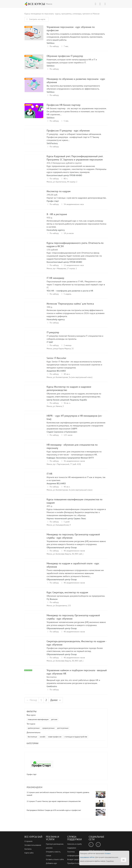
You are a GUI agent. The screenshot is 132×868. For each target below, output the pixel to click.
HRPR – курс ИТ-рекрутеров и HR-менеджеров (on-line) (34, 424)
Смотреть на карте (35, 19)
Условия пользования (33, 845)
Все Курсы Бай (33, 837)
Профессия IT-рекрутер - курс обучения (34, 139)
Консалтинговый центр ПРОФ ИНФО (64, 175)
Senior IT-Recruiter (34, 366)
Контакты (28, 849)
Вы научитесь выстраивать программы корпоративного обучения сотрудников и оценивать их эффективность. (73, 87)
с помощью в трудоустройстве (76, 737)
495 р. (50, 506)
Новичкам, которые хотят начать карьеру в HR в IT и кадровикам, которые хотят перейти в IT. (72, 61)
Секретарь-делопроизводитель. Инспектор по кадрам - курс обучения (34, 650)
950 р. (50, 218)
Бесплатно (52, 677)
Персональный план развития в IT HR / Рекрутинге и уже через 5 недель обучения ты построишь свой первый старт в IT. (76, 284)
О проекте (28, 841)
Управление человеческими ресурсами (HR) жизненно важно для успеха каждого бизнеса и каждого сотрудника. (76, 543)
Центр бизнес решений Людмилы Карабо (67, 400)
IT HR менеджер (34, 286)
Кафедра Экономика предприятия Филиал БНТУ (70, 458)
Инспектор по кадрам (34, 200)
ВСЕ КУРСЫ (35, 4)
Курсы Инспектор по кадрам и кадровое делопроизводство (34, 395)
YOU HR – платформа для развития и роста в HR (70, 291)
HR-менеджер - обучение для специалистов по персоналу (34, 453)
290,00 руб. (52, 195)
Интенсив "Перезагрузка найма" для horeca (34, 312)
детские (54, 719)
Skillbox (51, 43)
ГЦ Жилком (52, 599)
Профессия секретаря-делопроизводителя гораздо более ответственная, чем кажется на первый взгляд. (75, 650)
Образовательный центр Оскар (62, 547)
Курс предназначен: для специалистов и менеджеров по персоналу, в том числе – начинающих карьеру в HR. (74, 453)
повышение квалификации (38, 719)
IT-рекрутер (34, 341)
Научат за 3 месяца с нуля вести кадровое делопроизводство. (77, 198)
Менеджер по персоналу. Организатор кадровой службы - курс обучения (34, 543)
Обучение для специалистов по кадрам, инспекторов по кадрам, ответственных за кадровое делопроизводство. (74, 395)
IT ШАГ (50, 342)
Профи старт (53, 201)
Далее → (56, 700)
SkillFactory (52, 143)
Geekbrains (52, 686)
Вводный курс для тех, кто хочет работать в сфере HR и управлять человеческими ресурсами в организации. (73, 682)
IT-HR (34, 482)
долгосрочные (63, 728)
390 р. (50, 307)
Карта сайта (29, 853)
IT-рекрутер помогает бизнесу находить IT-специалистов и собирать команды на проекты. (75, 337)
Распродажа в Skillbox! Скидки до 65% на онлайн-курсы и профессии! (54, 810)
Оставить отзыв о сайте (55, 859)
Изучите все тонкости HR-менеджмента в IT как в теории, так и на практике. (76, 479)
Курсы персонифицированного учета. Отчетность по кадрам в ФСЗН (34, 251)
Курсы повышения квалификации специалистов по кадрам (34, 508)
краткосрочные (34, 728)
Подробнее (110, 861)
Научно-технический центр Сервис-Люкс (66, 518)
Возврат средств (74, 859)
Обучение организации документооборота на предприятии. (76, 596)
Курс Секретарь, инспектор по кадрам (34, 601)
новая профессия (55, 737)
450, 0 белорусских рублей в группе (64, 163)
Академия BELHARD (56, 371)
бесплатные (32, 737)
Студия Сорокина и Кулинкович (62, 432)
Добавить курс (51, 863)
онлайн (43, 737)
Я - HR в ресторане (34, 223)
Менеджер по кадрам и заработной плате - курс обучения (34, 572)
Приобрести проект (75, 863)
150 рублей (52, 250)
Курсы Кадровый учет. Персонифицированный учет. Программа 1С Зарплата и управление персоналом (34, 165)
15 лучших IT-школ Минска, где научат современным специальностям (54, 801)
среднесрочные (48, 728)
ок (124, 860)
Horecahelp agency (56, 230)
